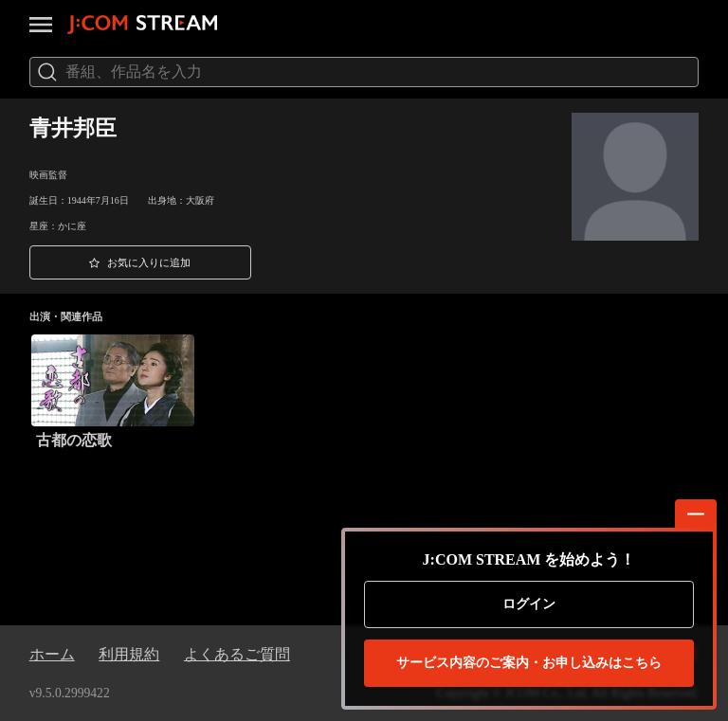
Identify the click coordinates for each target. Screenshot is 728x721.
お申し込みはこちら (529, 663)
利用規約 (129, 654)
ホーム (52, 654)
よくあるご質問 (237, 654)
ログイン (529, 604)
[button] (140, 262)
